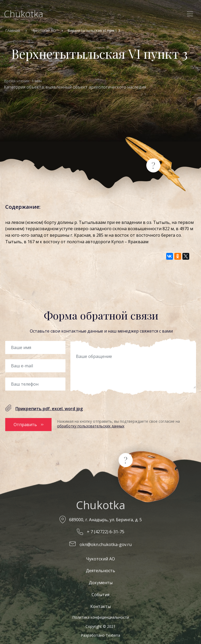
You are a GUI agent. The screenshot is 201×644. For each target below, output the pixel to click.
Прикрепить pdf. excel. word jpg (49, 409)
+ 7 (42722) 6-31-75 (106, 530)
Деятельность (100, 569)
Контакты (100, 605)
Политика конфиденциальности (101, 616)
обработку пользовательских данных (91, 426)
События (100, 593)
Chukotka (24, 14)
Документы (101, 581)
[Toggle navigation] (190, 14)
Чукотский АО (44, 30)
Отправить (25, 424)
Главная (13, 30)
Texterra (113, 634)
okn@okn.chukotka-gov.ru (106, 543)
